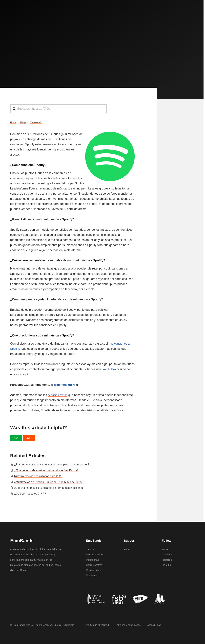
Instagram (167, 560)
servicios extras (58, 395)
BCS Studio (68, 625)
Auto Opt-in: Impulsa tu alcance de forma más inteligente (50, 488)
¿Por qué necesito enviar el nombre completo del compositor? (53, 465)
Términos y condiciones (129, 625)
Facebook (167, 554)
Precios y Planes (95, 554)
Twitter (165, 549)
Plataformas (93, 560)
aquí (25, 374)
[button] (16, 438)
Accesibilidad (156, 625)
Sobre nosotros (94, 565)
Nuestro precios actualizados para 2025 (39, 476)
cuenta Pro (109, 369)
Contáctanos (93, 575)
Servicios (91, 549)
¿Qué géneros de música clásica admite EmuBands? (48, 470)
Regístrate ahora (64, 385)
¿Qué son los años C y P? (31, 494)
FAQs (127, 549)
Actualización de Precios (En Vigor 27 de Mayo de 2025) (50, 482)
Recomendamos (95, 570)
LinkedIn (167, 565)
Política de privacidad (98, 625)
